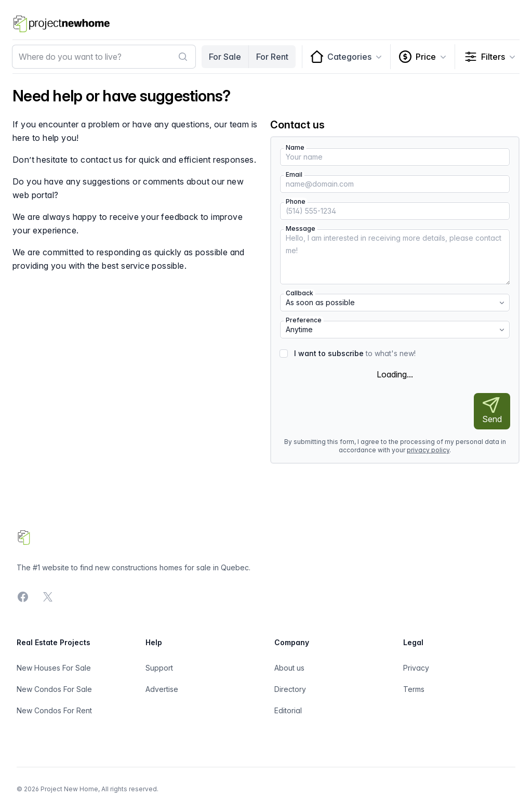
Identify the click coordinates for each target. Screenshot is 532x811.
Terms (414, 689)
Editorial (288, 710)
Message (301, 228)
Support (159, 668)
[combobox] (104, 57)
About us (289, 668)
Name (295, 147)
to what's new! (355, 353)
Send (492, 411)
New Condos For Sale (54, 689)
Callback (300, 293)
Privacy (416, 668)
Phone (296, 201)
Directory (290, 689)
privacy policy (428, 450)
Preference (304, 320)
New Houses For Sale (54, 668)
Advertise (162, 689)
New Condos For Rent (54, 710)
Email (294, 174)
